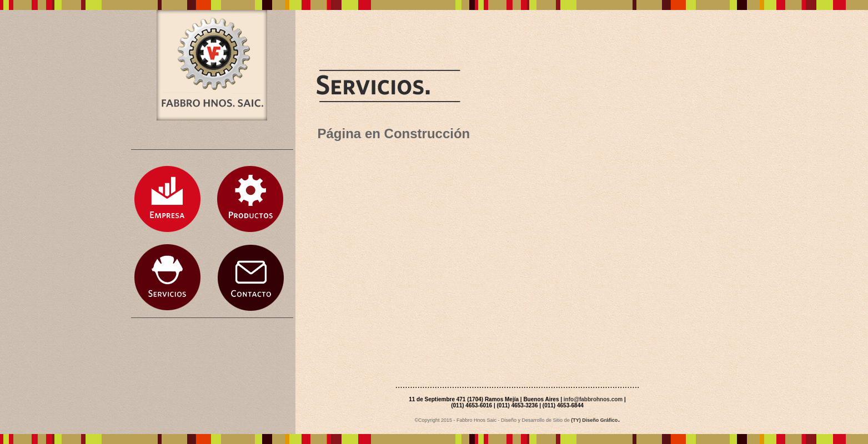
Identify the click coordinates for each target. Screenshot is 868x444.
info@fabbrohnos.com (593, 399)
